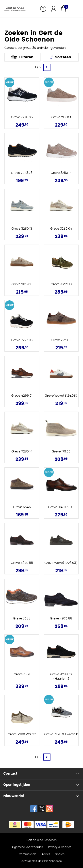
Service (43, 9)
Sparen (60, 854)
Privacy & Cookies (60, 847)
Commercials (28, 854)
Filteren (26, 57)
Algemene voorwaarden (27, 847)
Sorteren (63, 57)
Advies (46, 854)
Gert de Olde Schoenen (41, 840)
